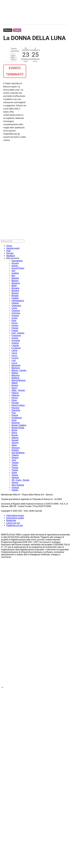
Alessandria (17, 261)
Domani (10, 253)
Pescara (15, 408)
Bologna (15, 288)
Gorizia (15, 338)
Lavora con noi (13, 523)
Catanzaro (16, 306)
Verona (15, 483)
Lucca (14, 363)
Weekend (11, 256)
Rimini (14, 430)
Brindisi (15, 296)
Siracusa (16, 448)
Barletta (15, 278)
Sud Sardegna (18, 453)
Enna (14, 321)
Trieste (15, 470)
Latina (14, 350)
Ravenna (16, 423)
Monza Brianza (19, 380)
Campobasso (18, 301)
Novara (15, 385)
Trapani (15, 463)
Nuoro (14, 388)
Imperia (15, 343)
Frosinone (16, 335)
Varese (15, 475)
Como (14, 308)
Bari (13, 276)
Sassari (15, 440)
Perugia (15, 403)
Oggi (8, 251)
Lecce (14, 353)
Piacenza (16, 410)
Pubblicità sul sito (15, 525)
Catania (15, 303)
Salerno (15, 438)
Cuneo (15, 318)
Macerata (16, 365)
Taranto (15, 455)
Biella (14, 286)
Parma (15, 398)
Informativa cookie (15, 518)
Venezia (15, 478)
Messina (15, 375)
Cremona (16, 313)
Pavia (14, 400)
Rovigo (15, 435)
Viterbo (15, 490)
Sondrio (15, 450)
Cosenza (16, 311)
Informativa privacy (15, 515)
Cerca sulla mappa (13, 57)
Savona (15, 443)
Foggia (15, 331)
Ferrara (15, 326)
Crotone (15, 316)
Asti (13, 271)
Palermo (15, 395)
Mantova (16, 368)
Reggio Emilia (18, 428)
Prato (14, 420)
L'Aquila (15, 345)
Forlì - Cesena (18, 333)
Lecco (14, 355)
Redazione (11, 520)
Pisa (14, 413)
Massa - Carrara (19, 370)
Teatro (17, 30)
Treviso (15, 468)
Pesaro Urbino (18, 405)
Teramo (15, 458)
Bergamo (16, 283)
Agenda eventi (13, 248)
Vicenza (15, 488)
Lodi (14, 360)
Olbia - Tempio (18, 390)
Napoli (15, 383)
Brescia (8, 30)
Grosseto (16, 340)
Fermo (15, 323)
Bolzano (15, 291)
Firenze (15, 328)
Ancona (15, 263)
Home (9, 246)
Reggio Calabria (19, 425)
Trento (15, 465)
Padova (15, 393)
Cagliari (15, 298)
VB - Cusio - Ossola (20, 480)
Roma (14, 433)
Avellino (15, 273)
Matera (15, 373)
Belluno (15, 281)
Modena (15, 378)
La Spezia (16, 348)
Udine (14, 473)
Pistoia (15, 415)
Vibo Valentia (18, 485)
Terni (14, 460)
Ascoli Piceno (18, 268)
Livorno (15, 358)
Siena (14, 445)
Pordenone (17, 418)
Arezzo (15, 266)
